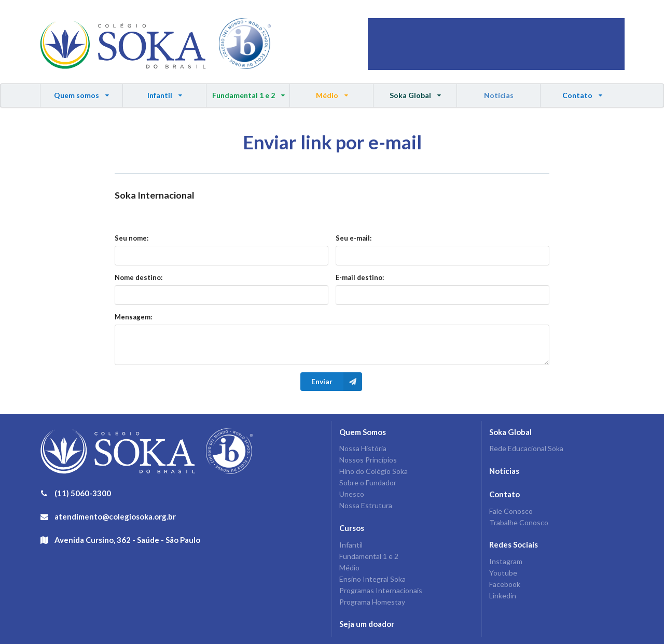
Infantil (165, 92)
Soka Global (415, 92)
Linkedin (503, 596)
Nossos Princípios (368, 460)
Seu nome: (132, 238)
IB (245, 44)
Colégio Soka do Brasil (123, 44)
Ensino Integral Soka (372, 579)
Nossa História (363, 449)
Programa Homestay (372, 602)
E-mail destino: (360, 277)
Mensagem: (133, 317)
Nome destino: (139, 277)
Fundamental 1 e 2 (248, 92)
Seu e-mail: (354, 238)
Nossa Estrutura (366, 505)
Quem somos (82, 92)
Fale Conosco (511, 511)
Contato (582, 92)
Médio (332, 92)
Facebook (505, 584)
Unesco (352, 494)
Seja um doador (367, 624)
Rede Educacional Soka (526, 449)
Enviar (337, 382)
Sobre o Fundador (368, 482)
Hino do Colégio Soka (374, 471)
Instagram (506, 562)
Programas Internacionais (381, 590)
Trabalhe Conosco (519, 522)
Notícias (499, 95)
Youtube (503, 573)
